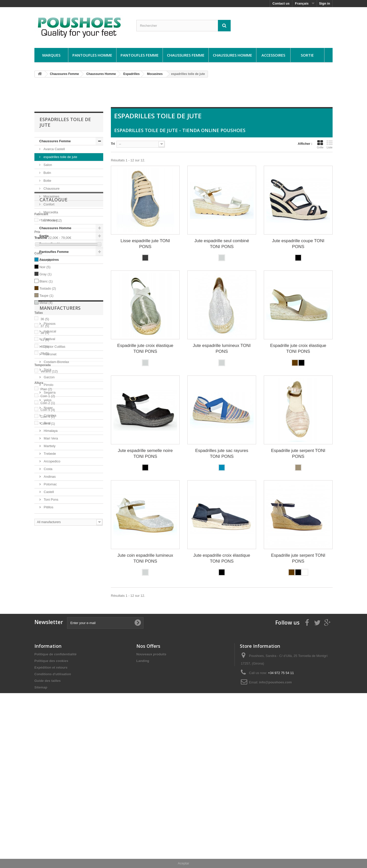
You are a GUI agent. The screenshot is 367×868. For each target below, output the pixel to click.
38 (45, 412)
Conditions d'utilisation (53, 822)
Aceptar (184, 863)
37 (45, 405)
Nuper (48, 624)
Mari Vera (50, 655)
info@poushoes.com (276, 831)
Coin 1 (48, 475)
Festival (49, 555)
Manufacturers (60, 526)
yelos (47, 616)
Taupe (47, 375)
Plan (46, 468)
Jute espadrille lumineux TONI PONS (222, 348)
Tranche (41, 317)
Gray (46, 353)
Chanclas (50, 220)
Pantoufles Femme (140, 55)
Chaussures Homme (232, 55)
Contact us (281, 3)
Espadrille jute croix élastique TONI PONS (145, 348)
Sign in (325, 3)
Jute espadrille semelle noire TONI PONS (145, 454)
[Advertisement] (183, 94)
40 (45, 426)
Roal (47, 639)
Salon (47, 165)
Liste (330, 144)
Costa (48, 685)
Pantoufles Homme (92, 55)
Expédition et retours (51, 816)
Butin (47, 173)
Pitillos (48, 723)
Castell (48, 708)
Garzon (49, 593)
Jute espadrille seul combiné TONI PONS (222, 244)
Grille (320, 144)
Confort (48, 204)
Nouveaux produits (151, 803)
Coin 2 (48, 482)
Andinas (49, 693)
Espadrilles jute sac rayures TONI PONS (222, 454)
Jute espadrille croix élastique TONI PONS (222, 558)
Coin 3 (48, 489)
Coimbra (50, 632)
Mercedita (50, 212)
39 (45, 433)
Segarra (49, 609)
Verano (49, 451)
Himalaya (50, 647)
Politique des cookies (51, 809)
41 (45, 419)
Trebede (49, 670)
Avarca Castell (54, 149)
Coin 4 (48, 496)
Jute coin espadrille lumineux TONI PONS (145, 558)
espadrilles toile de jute (60, 157)
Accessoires (273, 55)
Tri (113, 144)
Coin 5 (48, 503)
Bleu (45, 339)
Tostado (48, 368)
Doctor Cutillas (54, 563)
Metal (46, 382)
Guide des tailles (48, 829)
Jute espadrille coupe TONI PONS (298, 244)
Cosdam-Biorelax (56, 578)
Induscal (49, 547)
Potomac (50, 700)
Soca (47, 586)
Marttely (49, 662)
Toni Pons (51, 300)
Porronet (50, 570)
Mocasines (51, 196)
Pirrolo (48, 601)
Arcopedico (52, 677)
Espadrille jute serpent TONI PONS (298, 454)
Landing (143, 809)
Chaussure (51, 189)
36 (45, 398)
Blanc (46, 361)
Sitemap (41, 836)
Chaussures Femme (186, 55)
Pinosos (49, 540)
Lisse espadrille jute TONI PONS (145, 244)
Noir (45, 346)
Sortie (307, 55)
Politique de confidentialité (55, 803)
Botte (47, 181)
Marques (51, 55)
